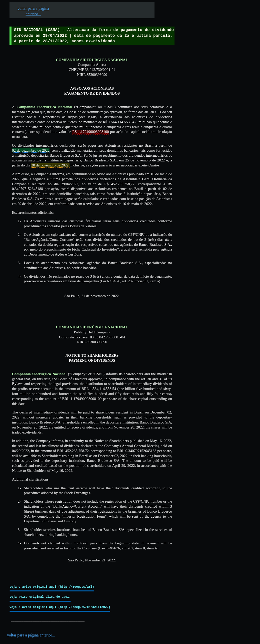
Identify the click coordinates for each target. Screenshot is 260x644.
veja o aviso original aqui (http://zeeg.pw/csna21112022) (60, 607)
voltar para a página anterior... (31, 635)
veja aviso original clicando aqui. (40, 597)
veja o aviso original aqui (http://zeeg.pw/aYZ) (52, 587)
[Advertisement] (191, 155)
